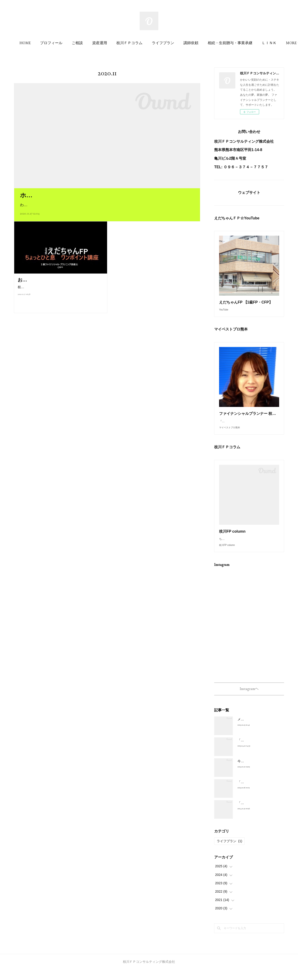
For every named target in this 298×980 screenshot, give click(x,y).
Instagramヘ (249, 699)
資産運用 (129, 43)
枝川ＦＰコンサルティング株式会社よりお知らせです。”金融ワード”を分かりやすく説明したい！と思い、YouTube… (61, 290)
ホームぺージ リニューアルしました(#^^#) (81, 195)
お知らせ (27, 280)
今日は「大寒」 (249, 772)
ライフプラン (192, 43)
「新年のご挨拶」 (251, 793)
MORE (242, 43)
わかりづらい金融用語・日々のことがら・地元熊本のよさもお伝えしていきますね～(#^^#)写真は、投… (107, 205)
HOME (54, 43)
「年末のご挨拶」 (251, 814)
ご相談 (106, 43)
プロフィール (80, 43)
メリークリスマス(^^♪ (253, 730)
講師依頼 (220, 43)
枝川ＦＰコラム (158, 43)
